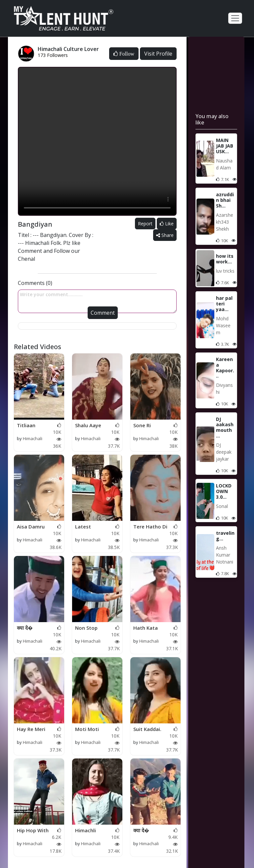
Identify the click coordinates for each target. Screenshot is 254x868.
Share (165, 235)
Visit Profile (158, 54)
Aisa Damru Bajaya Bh (31, 527)
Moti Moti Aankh (87, 729)
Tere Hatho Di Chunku (150, 527)
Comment (103, 313)
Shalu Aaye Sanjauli (88, 426)
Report (145, 224)
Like (167, 224)
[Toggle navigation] (235, 18)
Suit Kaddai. (147, 729)
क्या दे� (25, 628)
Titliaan (26, 425)
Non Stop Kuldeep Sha (90, 628)
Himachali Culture (30, 442)
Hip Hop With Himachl (33, 831)
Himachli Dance (85, 831)
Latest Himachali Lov (92, 527)
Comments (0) (35, 283)
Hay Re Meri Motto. (31, 729)
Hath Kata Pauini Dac (146, 628)
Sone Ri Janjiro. (142, 426)
